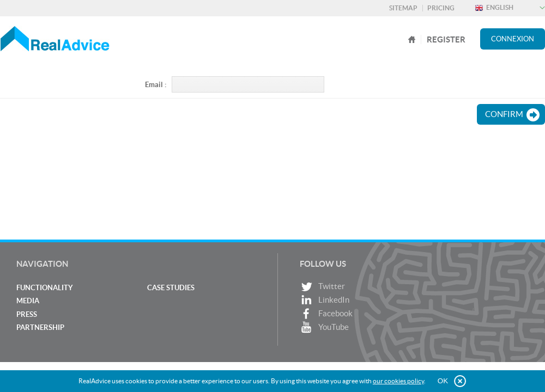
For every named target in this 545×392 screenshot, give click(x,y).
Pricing (441, 8)
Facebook (326, 314)
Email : (156, 85)
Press (27, 314)
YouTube (324, 327)
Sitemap (403, 8)
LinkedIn (325, 300)
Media (28, 301)
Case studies (171, 288)
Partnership (40, 327)
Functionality (45, 288)
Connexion (513, 39)
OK (443, 381)
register (446, 39)
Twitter (322, 287)
